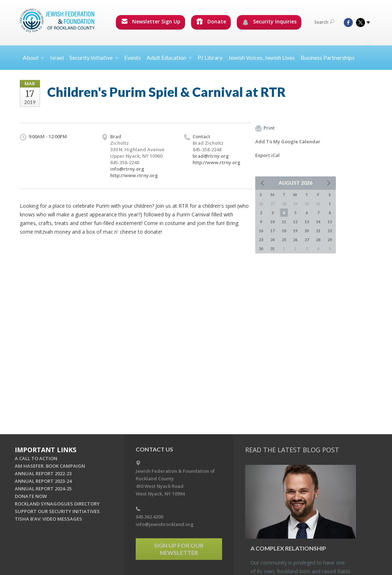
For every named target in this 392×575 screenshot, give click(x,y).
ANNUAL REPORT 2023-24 (43, 481)
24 (272, 240)
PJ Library (210, 57)
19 (295, 231)
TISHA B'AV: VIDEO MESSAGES (48, 519)
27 (307, 240)
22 (330, 231)
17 (272, 231)
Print (265, 128)
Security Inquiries (269, 22)
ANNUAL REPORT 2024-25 (43, 489)
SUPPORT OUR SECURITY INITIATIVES (57, 511)
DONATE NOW (31, 496)
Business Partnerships (328, 57)
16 (261, 231)
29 (330, 240)
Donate (211, 21)
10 (272, 222)
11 (284, 222)
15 (330, 222)
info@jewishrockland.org (165, 524)
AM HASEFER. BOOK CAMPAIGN (50, 466)
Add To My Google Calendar (288, 141)
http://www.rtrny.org (134, 175)
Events (132, 57)
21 (318, 231)
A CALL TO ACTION (36, 458)
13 (307, 222)
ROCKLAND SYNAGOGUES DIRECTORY (57, 504)
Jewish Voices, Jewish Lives (262, 57)
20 (307, 231)
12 (295, 222)
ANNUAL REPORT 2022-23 (43, 473)
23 (261, 240)
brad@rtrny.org (211, 156)
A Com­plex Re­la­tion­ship (288, 548)
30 (261, 249)
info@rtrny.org (127, 169)
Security (94, 57)
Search (324, 22)
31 (272, 249)
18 (284, 231)
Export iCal (267, 155)
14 (318, 222)
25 (284, 240)
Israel (57, 57)
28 (318, 240)
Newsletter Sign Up (151, 21)
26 (295, 240)
